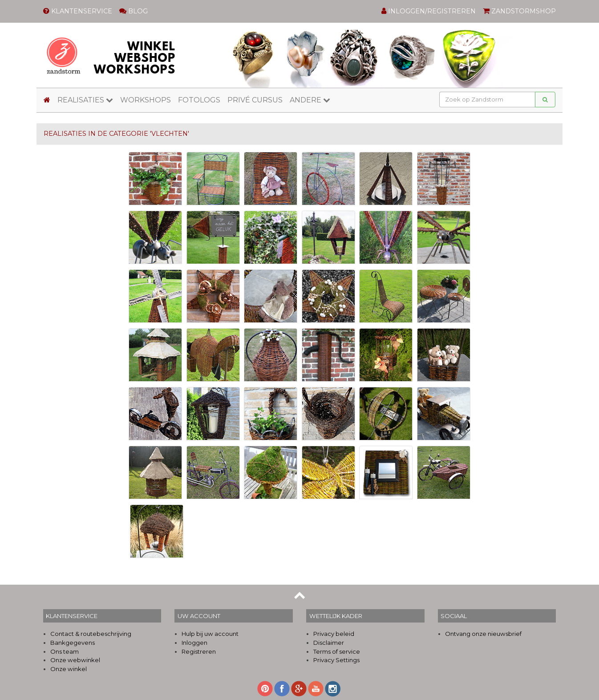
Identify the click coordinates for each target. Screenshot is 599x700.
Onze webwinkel (75, 660)
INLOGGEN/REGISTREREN (429, 11)
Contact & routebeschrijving (91, 634)
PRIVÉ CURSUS (255, 100)
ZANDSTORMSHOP (519, 11)
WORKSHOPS (146, 100)
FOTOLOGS (199, 100)
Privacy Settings (336, 660)
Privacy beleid (334, 634)
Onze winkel (69, 669)
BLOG (134, 11)
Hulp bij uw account (210, 634)
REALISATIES (85, 100)
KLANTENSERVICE (78, 11)
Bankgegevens (73, 643)
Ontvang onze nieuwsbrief (483, 634)
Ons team (65, 651)
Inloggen (194, 643)
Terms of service (337, 651)
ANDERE (310, 100)
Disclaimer (329, 643)
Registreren (199, 651)
